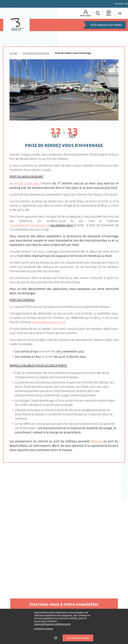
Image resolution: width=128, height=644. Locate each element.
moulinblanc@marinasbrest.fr (30, 225)
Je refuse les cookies (43, 629)
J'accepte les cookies (78, 638)
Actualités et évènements (36, 53)
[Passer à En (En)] (120, 13)
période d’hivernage (27, 183)
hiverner (96, 441)
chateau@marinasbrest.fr (49, 322)
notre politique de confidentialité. (52, 624)
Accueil (13, 53)
